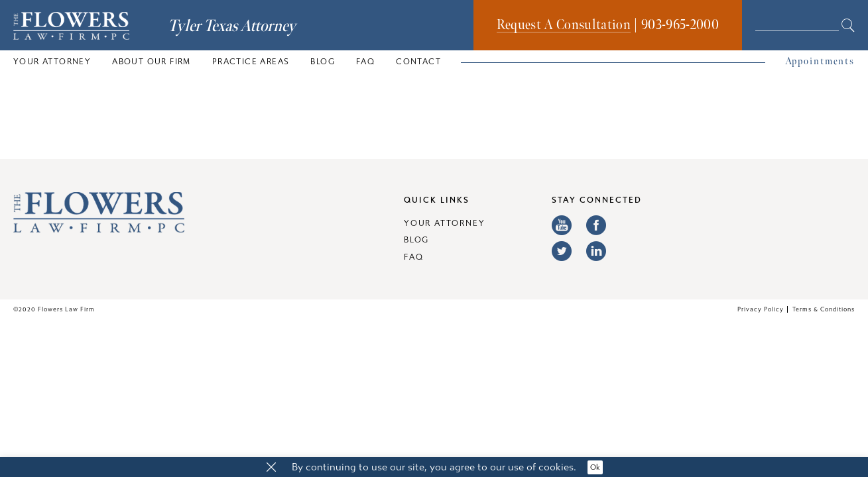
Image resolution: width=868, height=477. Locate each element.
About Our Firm (152, 62)
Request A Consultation (564, 25)
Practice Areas (251, 62)
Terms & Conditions (824, 309)
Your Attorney (52, 62)
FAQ (365, 62)
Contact (418, 62)
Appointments (820, 61)
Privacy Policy (761, 309)
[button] (271, 468)
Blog (323, 62)
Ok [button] (595, 467)
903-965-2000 (680, 25)
